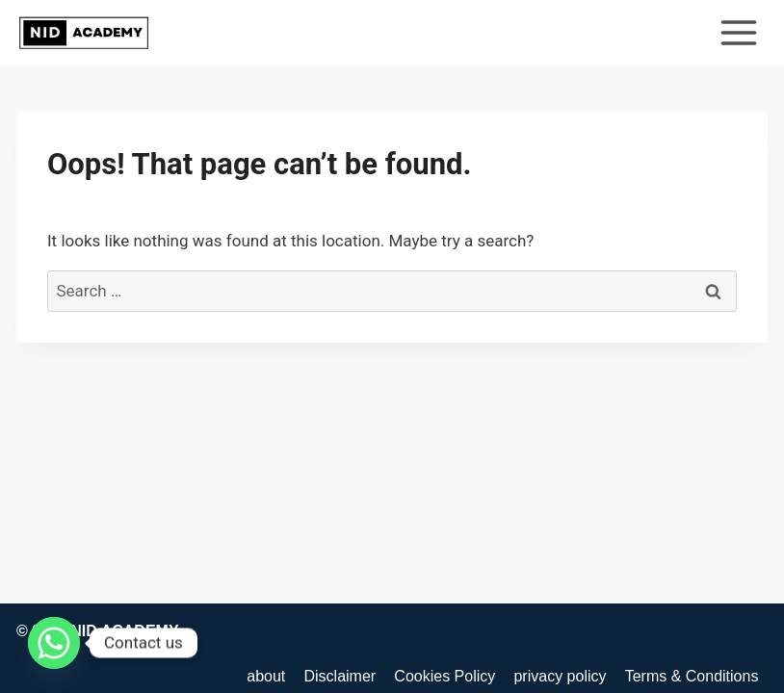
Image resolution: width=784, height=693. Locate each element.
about (266, 676)
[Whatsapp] (54, 643)
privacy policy (560, 676)
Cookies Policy (444, 676)
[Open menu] (738, 32)
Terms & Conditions (692, 676)
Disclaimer (340, 676)
